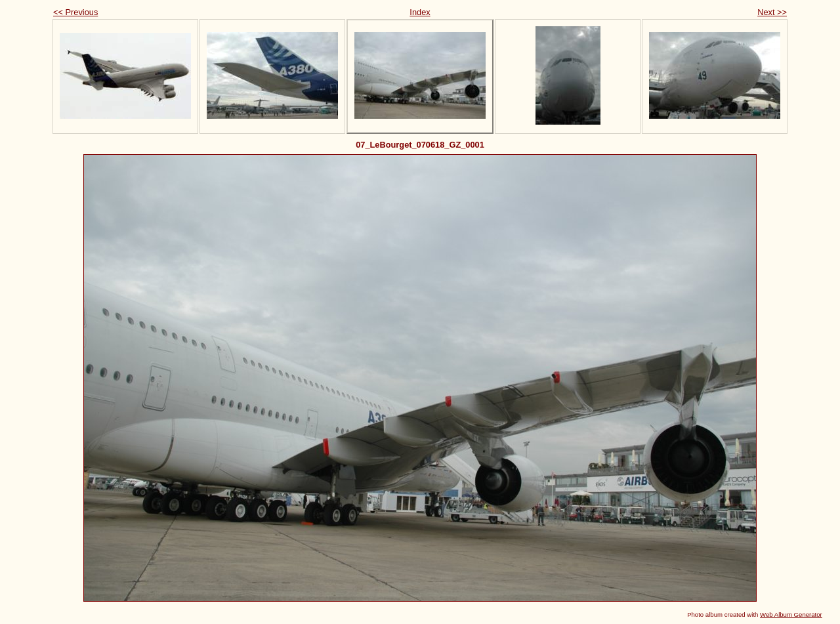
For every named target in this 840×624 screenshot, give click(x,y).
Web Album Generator (791, 614)
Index (420, 12)
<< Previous (75, 12)
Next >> (772, 12)
